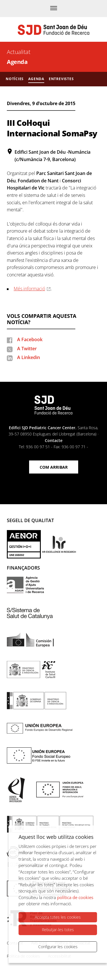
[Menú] (54, 9)
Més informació (29, 289)
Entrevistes (61, 79)
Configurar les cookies (58, 947)
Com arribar (54, 467)
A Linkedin (29, 357)
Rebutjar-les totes (58, 930)
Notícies (15, 79)
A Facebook (30, 339)
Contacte (54, 440)
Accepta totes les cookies (58, 917)
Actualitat (19, 52)
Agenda (17, 62)
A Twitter (27, 349)
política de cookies (75, 897)
